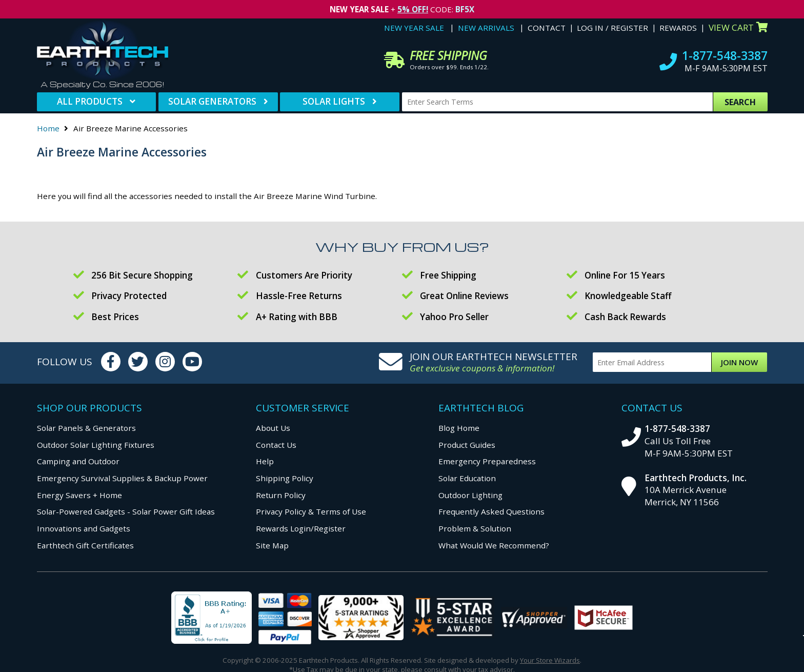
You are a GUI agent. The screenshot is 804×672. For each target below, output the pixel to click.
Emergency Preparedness (487, 461)
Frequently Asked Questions (491, 511)
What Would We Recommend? (494, 545)
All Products (90, 101)
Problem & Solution (475, 528)
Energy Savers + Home (79, 495)
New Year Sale (414, 28)
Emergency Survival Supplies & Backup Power (122, 478)
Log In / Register (612, 28)
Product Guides (467, 445)
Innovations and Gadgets (84, 528)
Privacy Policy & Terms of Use (311, 511)
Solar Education (467, 478)
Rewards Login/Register (301, 528)
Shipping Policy (285, 478)
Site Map (272, 545)
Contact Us (276, 445)
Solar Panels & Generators (86, 428)
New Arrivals (486, 28)
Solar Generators (212, 101)
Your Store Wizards (550, 660)
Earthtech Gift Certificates (85, 545)
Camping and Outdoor (78, 461)
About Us (273, 428)
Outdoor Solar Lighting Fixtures (96, 445)
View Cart (738, 27)
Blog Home (459, 428)
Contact (547, 28)
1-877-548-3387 (725, 56)
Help (265, 461)
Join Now (739, 362)
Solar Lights (334, 101)
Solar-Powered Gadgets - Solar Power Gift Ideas (126, 511)
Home (48, 128)
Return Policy (281, 495)
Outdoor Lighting (470, 495)
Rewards (678, 28)
